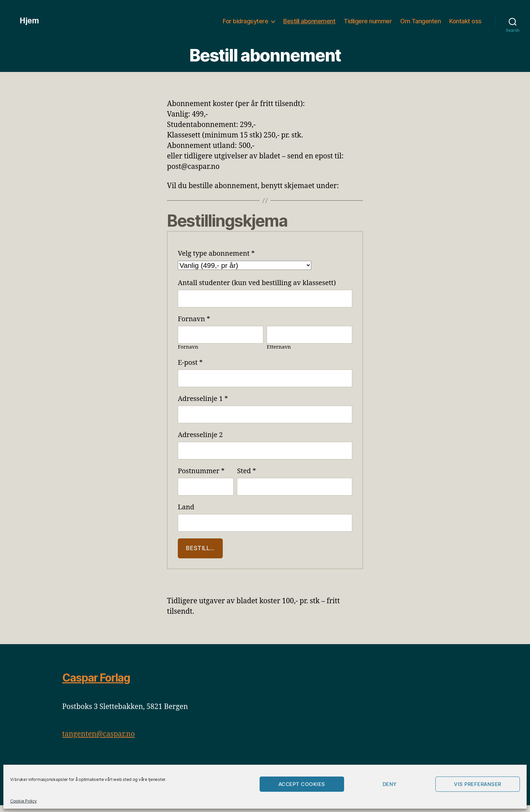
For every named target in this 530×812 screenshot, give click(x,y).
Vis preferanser (478, 784)
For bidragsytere (245, 24)
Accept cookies (302, 784)
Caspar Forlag (96, 684)
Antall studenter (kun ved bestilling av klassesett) (257, 290)
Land (186, 514)
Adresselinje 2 (200, 442)
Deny (390, 784)
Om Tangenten (420, 24)
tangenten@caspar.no (99, 741)
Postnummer (201, 478)
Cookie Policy (23, 801)
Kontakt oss (465, 24)
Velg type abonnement (216, 260)
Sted (246, 478)
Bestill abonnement (309, 24)
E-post (190, 369)
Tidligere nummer (368, 24)
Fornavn (194, 326)
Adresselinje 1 (203, 405)
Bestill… (200, 555)
